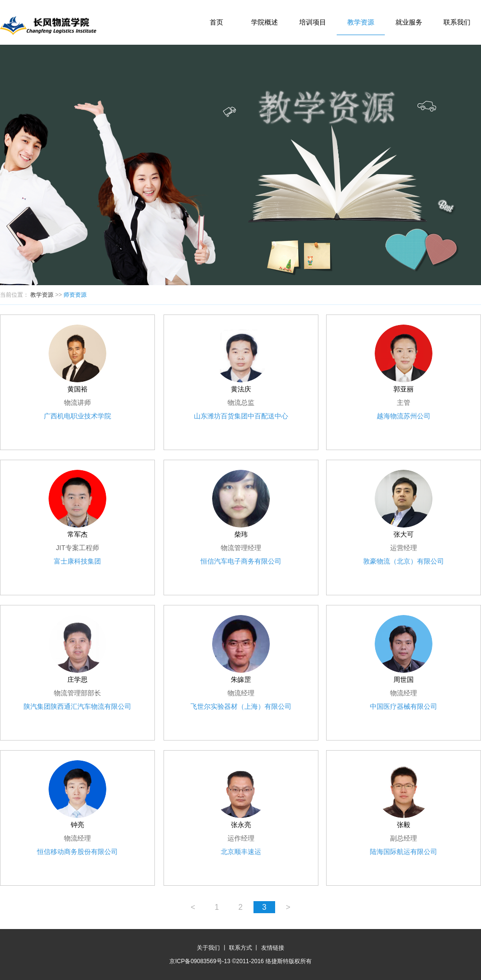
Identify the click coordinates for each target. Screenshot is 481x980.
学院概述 (265, 22)
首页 (216, 22)
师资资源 (75, 295)
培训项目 (313, 22)
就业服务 (409, 22)
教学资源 (361, 22)
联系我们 (457, 22)
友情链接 (273, 948)
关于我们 (208, 948)
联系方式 (240, 948)
